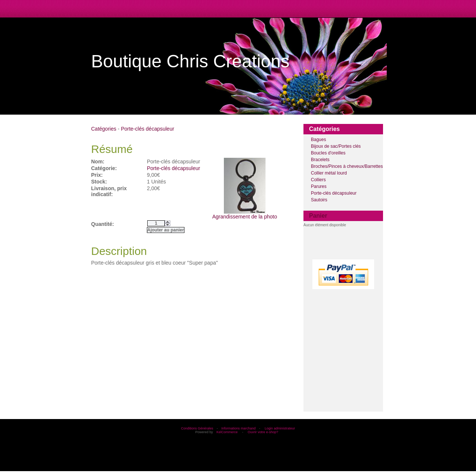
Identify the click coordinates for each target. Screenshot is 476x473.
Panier (318, 216)
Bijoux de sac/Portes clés (336, 146)
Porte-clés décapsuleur (334, 193)
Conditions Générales (197, 428)
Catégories (104, 129)
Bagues (319, 140)
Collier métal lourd (329, 173)
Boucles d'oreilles (328, 153)
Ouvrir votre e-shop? (263, 432)
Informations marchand (238, 428)
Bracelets (320, 160)
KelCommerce (228, 432)
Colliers (318, 180)
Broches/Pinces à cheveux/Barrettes (347, 166)
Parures (319, 186)
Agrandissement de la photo (245, 214)
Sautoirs (319, 200)
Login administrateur (280, 428)
